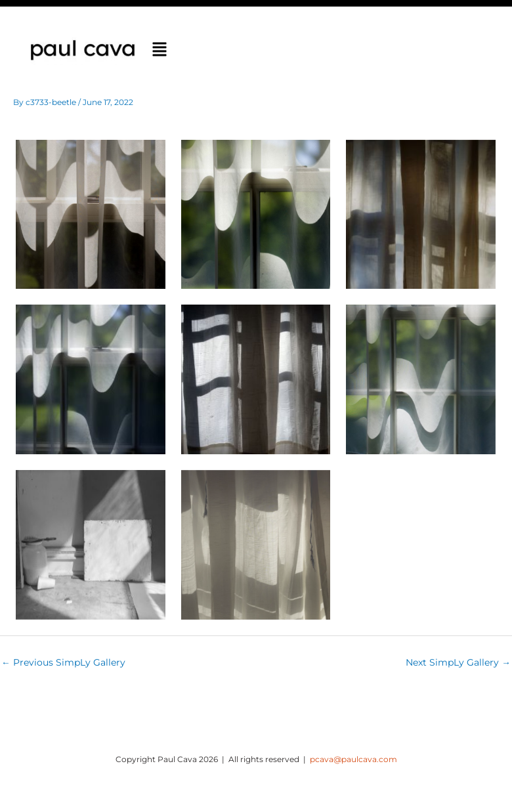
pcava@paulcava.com (353, 759)
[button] (160, 51)
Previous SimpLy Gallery (63, 662)
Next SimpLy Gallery (458, 662)
